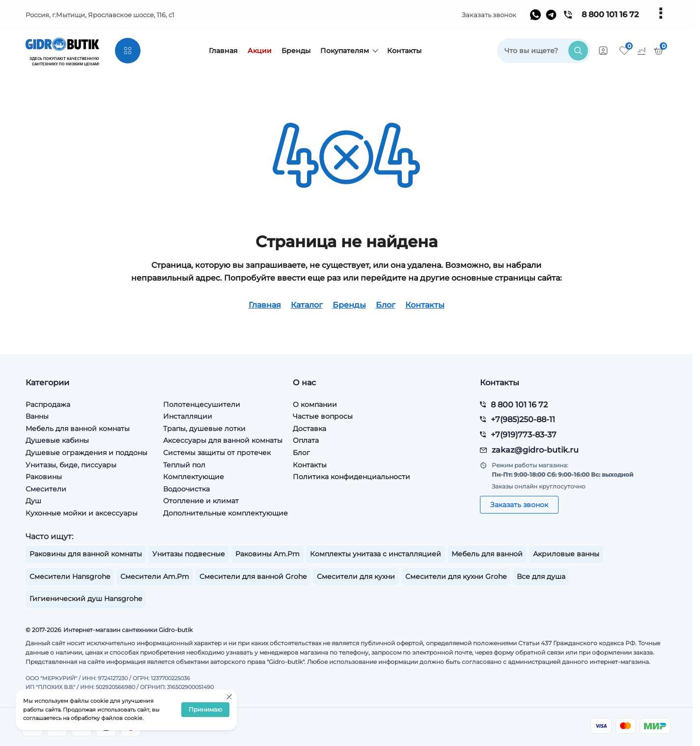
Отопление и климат (201, 501)
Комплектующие (194, 477)
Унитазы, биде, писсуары (71, 465)
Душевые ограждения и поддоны (86, 453)
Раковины (44, 477)
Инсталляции (188, 416)
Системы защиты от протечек (217, 453)
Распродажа (48, 404)
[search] (544, 51)
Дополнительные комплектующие (225, 513)
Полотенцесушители (202, 404)
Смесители (46, 489)
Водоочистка (186, 489)
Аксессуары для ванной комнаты (223, 440)
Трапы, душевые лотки (204, 429)
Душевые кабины (57, 440)
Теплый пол (184, 465)
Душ (33, 501)
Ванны (37, 416)
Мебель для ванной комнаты (78, 429)
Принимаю (205, 710)
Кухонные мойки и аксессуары (82, 513)
